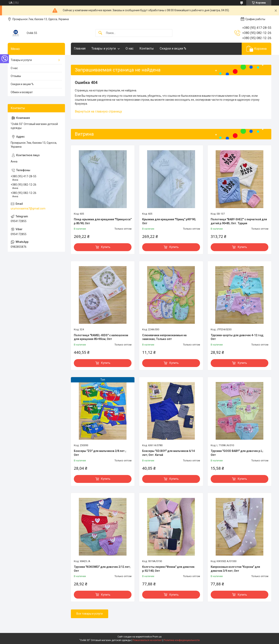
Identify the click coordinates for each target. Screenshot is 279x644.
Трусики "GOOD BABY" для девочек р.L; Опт (237, 453)
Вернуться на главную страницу (98, 111)
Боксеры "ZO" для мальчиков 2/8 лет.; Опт (100, 453)
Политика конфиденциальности (182, 640)
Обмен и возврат (22, 92)
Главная (80, 48)
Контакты (147, 48)
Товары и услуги (104, 48)
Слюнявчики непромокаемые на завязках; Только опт (164, 337)
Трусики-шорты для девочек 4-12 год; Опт (237, 337)
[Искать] (100, 33)
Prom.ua (157, 637)
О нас (130, 48)
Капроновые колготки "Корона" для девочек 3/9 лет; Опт (235, 569)
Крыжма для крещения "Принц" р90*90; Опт (169, 221)
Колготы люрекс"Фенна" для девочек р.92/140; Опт (168, 569)
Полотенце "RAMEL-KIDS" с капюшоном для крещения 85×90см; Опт (101, 337)
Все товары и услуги (90, 614)
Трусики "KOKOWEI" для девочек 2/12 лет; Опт (102, 569)
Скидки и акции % (173, 48)
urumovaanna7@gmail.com (28, 208)
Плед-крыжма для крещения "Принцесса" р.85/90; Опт (103, 221)
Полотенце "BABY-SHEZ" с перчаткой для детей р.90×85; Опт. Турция (239, 221)
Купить (106, 247)
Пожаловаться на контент (147, 640)
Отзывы (16, 76)
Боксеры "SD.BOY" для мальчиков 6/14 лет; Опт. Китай (168, 453)
